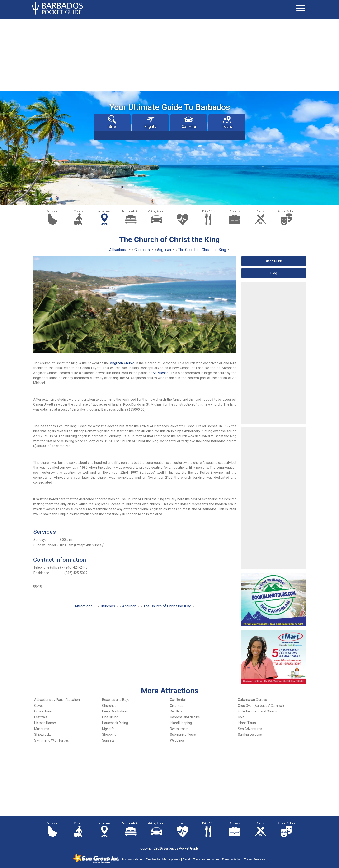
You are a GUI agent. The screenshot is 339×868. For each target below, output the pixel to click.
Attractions (104, 211)
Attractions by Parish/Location (57, 700)
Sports (261, 211)
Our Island (52, 211)
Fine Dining (110, 717)
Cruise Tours (44, 711)
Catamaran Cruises (252, 700)
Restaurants (179, 729)
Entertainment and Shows (257, 711)
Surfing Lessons (250, 735)
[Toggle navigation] (301, 8)
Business (235, 211)
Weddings (177, 740)
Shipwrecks (43, 735)
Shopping (109, 735)
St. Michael (161, 373)
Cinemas (177, 706)
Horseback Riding (115, 723)
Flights (150, 122)
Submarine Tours (183, 735)
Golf (241, 717)
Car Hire (189, 122)
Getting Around (157, 211)
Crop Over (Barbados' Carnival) (261, 706)
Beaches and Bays (116, 700)
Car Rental (178, 700)
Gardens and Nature (185, 717)
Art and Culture (287, 211)
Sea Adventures (250, 729)
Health (182, 211)
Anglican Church (122, 363)
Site (112, 122)
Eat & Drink (209, 211)
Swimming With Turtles (52, 740)
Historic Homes (45, 723)
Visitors (78, 211)
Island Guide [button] (274, 261)
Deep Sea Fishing (115, 711)
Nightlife (108, 729)
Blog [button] (274, 273)
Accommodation (131, 211)
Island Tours (247, 723)
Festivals (41, 717)
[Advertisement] (169, 55)
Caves (39, 706)
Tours (227, 122)
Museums (42, 729)
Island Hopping (181, 723)
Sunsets (108, 740)
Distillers (176, 711)
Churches (109, 706)
